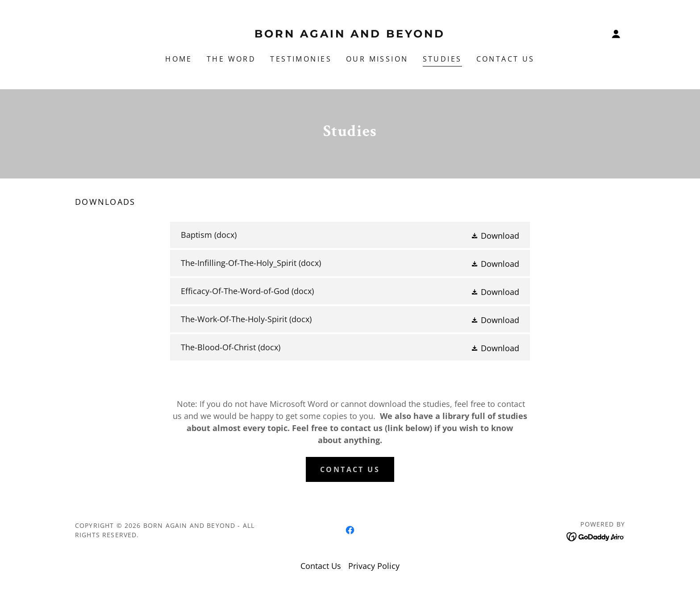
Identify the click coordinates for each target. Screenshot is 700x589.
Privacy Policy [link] (374, 566)
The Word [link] (231, 59)
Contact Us (350, 469)
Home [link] (179, 59)
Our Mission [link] (377, 59)
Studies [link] (442, 59)
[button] (616, 34)
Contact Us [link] (506, 59)
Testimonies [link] (301, 59)
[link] (350, 34)
